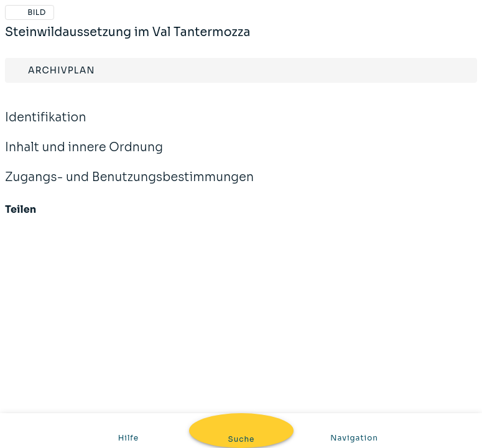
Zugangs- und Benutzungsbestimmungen (241, 178)
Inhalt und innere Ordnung (241, 148)
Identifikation (241, 118)
